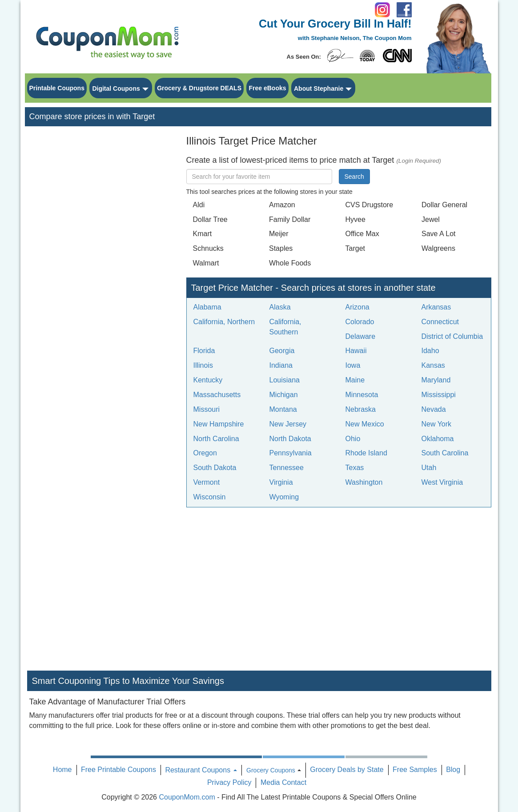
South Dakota (215, 468)
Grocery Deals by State (347, 770)
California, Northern (224, 322)
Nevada (434, 409)
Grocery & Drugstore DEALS (199, 88)
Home (62, 770)
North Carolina (216, 439)
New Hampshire (219, 424)
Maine (355, 380)
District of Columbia (452, 336)
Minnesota (362, 395)
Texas (355, 468)
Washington (364, 482)
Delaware (361, 336)
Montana (283, 409)
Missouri (207, 409)
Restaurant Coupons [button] (201, 770)
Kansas (433, 365)
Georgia (282, 351)
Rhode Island (366, 453)
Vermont (207, 482)
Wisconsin (210, 497)
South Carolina (445, 453)
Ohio (353, 439)
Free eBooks (267, 88)
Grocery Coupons (271, 770)
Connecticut (440, 322)
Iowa (353, 365)
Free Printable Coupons (118, 770)
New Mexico (365, 424)
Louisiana (285, 380)
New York (437, 424)
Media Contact (283, 782)
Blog (453, 770)
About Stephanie (319, 88)
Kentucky (208, 380)
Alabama (207, 307)
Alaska (280, 307)
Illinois (203, 365)
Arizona (357, 307)
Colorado (360, 322)
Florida (204, 351)
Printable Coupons (57, 88)
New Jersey (288, 424)
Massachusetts (217, 395)
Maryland (436, 380)
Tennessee (287, 468)
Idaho (430, 351)
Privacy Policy (229, 782)
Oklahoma (438, 439)
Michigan (284, 395)
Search (354, 177)
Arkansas (436, 307)
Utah (429, 468)
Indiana (281, 365)
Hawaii (356, 351)
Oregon (205, 453)
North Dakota (290, 439)
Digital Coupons (116, 88)
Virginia (281, 482)
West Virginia (442, 482)
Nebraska (361, 409)
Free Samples (415, 770)
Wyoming (284, 497)
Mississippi (439, 395)
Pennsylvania (291, 453)
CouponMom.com (187, 797)
